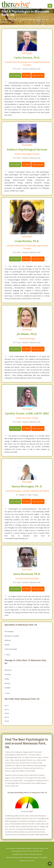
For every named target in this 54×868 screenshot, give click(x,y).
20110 (7, 709)
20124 (7, 717)
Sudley (7, 679)
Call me (26, 75)
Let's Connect (15, 75)
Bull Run (7, 683)
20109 (7, 713)
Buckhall (7, 688)
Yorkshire (8, 674)
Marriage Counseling (12, 636)
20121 (7, 706)
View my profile (38, 75)
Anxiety (7, 645)
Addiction (8, 640)
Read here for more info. (27, 861)
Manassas (8, 670)
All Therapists (9, 631)
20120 (7, 721)
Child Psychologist (11, 649)
